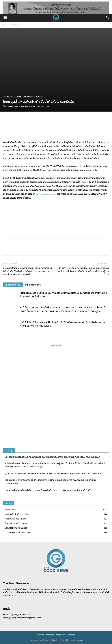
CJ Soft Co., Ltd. (77, 640)
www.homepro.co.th (46, 194)
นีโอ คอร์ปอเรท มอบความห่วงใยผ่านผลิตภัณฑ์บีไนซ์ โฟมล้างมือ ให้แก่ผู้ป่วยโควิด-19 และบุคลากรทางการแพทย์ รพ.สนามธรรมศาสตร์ (28, 271)
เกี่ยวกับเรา (61, 635)
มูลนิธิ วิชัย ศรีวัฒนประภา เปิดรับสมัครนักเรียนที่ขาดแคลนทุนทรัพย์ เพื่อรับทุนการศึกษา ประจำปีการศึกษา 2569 (62, 324)
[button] (5, 18)
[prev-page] (5, 337)
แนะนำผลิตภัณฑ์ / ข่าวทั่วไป (33, 97)
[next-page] (10, 337)
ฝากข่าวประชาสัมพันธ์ (46, 635)
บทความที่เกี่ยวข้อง (13, 285)
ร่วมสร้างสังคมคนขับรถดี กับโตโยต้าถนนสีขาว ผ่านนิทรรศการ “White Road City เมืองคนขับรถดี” (48, 490)
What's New (15, 25)
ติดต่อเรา (71, 635)
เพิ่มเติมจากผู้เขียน (33, 285)
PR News (18, 97)
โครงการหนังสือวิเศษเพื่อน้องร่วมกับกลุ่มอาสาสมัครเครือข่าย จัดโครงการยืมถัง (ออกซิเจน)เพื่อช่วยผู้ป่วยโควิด (84, 271)
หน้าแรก (5, 25)
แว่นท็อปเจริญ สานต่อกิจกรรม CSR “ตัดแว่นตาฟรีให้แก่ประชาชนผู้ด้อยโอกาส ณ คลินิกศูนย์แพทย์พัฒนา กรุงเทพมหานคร (50, 482)
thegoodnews (13, 106)
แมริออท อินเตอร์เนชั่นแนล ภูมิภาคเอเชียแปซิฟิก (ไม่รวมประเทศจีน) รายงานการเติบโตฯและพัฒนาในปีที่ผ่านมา (63, 295)
